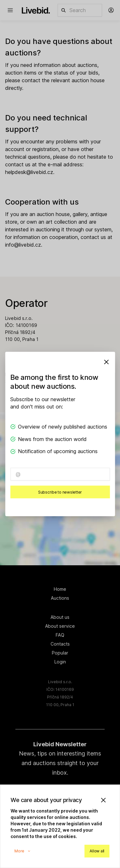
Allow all (97, 851)
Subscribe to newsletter (60, 492)
